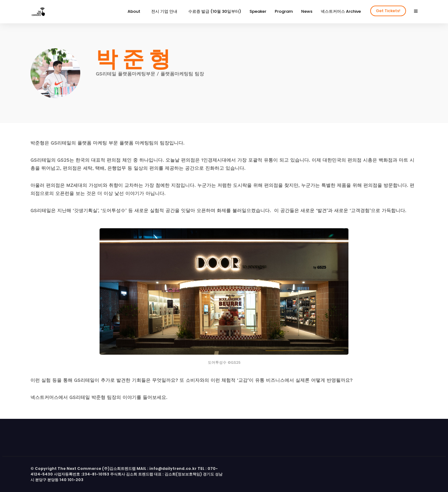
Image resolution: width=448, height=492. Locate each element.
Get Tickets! (388, 11)
